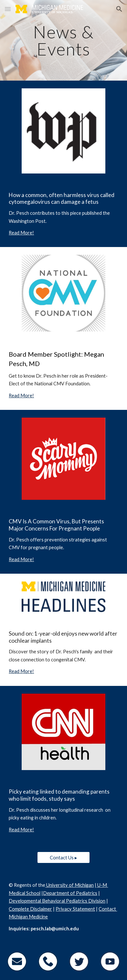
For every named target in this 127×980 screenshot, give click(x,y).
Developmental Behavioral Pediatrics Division (57, 901)
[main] (63, 40)
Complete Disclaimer (30, 909)
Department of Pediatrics (70, 893)
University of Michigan (69, 885)
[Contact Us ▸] (63, 857)
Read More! (21, 233)
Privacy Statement (75, 909)
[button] (8, 9)
